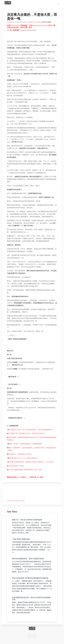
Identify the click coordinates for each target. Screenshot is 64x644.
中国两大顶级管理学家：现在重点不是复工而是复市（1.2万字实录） (32, 462)
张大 (36, 22)
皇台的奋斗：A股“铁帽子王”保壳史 (20, 454)
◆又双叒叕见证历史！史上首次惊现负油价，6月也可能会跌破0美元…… (31, 430)
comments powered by (16, 501)
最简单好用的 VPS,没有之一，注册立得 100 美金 (25, 477)
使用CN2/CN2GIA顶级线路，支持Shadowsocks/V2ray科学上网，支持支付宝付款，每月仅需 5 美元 (32, 26)
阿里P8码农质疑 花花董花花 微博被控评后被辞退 (30, 578)
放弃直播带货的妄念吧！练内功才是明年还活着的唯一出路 (32, 598)
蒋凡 (33, 22)
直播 (31, 22)
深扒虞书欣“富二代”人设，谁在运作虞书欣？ (24, 458)
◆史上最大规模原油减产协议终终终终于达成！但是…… (25, 470)
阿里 (39, 22)
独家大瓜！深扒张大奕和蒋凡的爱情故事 (27, 520)
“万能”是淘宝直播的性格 (21, 539)
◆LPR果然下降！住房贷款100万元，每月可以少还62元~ (26, 433)
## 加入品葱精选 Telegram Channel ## (22, 30)
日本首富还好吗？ (14, 466)
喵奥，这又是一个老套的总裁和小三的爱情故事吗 (25, 444)
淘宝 (28, 22)
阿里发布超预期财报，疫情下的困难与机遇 (28, 559)
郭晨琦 (11, 22)
